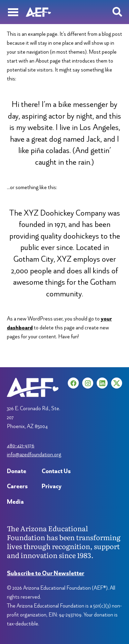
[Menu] (13, 12)
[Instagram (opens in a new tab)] (88, 383)
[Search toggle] (117, 12)
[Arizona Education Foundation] (38, 12)
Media (15, 501)
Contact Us (56, 471)
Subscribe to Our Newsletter (46, 573)
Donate (17, 471)
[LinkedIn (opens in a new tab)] (102, 383)
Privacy (52, 486)
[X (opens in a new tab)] (117, 383)
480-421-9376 (21, 445)
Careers (17, 486)
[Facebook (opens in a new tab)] (73, 383)
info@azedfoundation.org (34, 454)
